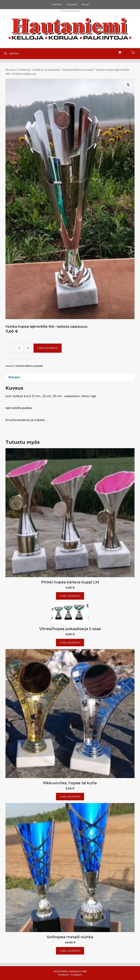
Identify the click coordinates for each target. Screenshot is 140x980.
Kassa (85, 4)
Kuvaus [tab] (14, 377)
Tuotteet (57, 4)
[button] (128, 85)
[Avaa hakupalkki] (133, 53)
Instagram (76, 975)
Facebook (63, 975)
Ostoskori (72, 4)
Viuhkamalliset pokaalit (78, 70)
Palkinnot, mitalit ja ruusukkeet (39, 70)
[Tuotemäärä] (19, 348)
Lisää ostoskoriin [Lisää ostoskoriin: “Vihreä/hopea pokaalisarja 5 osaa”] (70, 642)
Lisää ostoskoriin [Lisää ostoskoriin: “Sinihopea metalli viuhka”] (70, 951)
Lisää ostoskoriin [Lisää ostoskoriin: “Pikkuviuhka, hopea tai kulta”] (70, 796)
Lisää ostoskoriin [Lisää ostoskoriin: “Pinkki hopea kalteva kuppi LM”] (70, 596)
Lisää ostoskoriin (48, 348)
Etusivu (10, 70)
